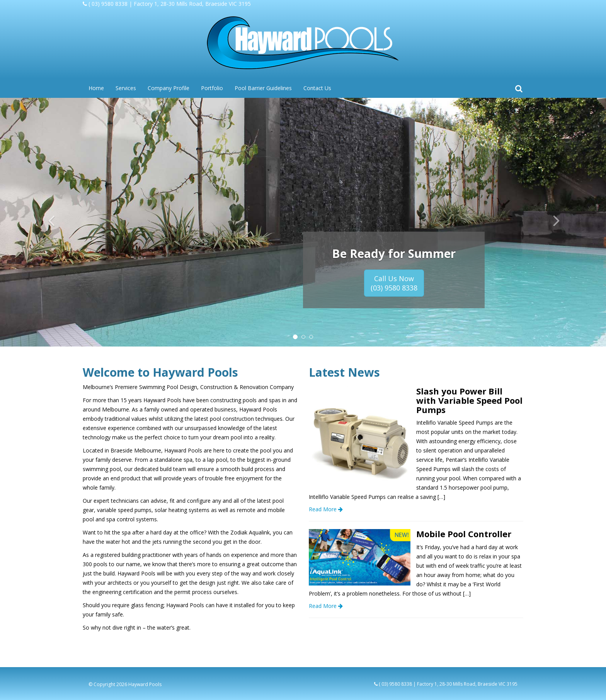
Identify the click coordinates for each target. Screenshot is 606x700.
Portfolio (212, 88)
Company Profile (169, 88)
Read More (326, 509)
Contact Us (317, 88)
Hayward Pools (145, 684)
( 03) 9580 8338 (108, 4)
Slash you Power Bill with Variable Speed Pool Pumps (469, 400)
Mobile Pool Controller (464, 534)
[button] (45, 222)
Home (96, 88)
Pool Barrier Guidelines (263, 88)
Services (126, 88)
